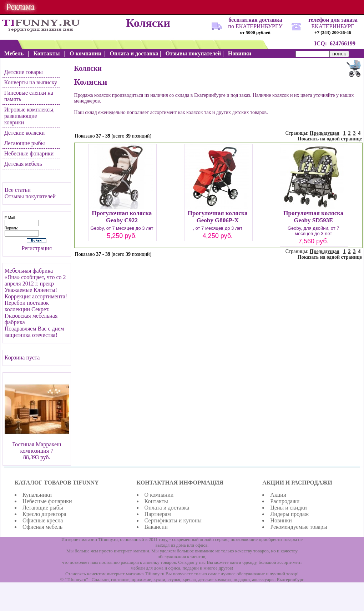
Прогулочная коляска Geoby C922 (122, 217)
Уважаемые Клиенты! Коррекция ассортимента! (36, 293)
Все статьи (18, 190)
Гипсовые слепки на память (29, 96)
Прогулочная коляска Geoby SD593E (313, 217)
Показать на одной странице (330, 139)
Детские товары (24, 72)
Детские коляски (24, 133)
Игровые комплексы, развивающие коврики (29, 116)
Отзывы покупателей (30, 196)
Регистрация (37, 248)
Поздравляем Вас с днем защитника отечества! (34, 332)
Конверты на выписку (31, 82)
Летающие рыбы (25, 143)
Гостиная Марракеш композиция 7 (37, 448)
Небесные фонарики (29, 153)
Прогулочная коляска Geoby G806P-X (218, 217)
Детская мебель (23, 164)
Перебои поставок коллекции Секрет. (27, 306)
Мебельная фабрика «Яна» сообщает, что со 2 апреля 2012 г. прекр (35, 277)
